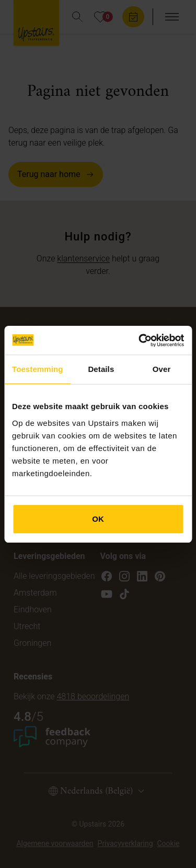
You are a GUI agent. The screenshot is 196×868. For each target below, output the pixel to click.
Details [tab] (101, 369)
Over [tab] (162, 369)
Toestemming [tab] (38, 369)
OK (98, 519)
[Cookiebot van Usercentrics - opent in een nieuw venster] (140, 340)
